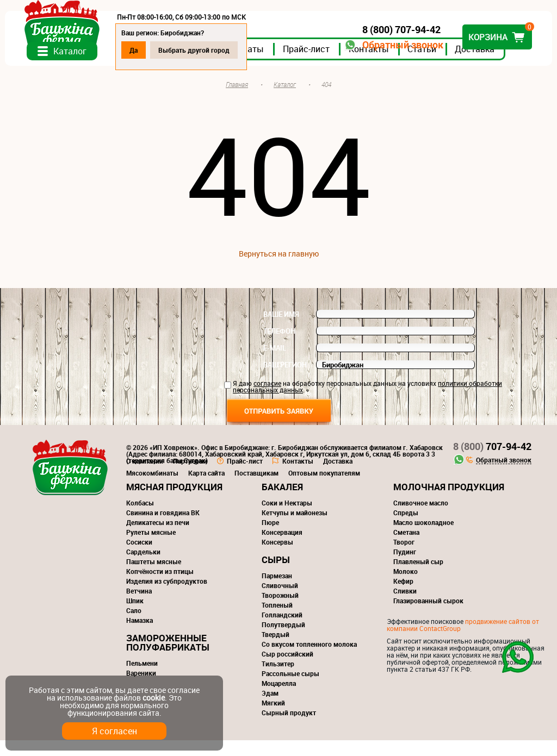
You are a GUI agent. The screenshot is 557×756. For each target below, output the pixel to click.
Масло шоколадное (423, 538)
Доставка (482, 65)
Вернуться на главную (279, 269)
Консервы (277, 558)
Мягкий (273, 718)
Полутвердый (283, 640)
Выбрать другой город (201, 50)
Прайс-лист (313, 65)
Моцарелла (279, 699)
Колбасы (140, 518)
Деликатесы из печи (158, 538)
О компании (145, 477)
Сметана (406, 548)
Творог (404, 558)
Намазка (140, 636)
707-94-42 (492, 462)
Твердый (276, 650)
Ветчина (139, 607)
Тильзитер (278, 679)
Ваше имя (281, 330)
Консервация (282, 548)
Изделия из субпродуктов (167, 597)
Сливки (405, 607)
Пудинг (405, 567)
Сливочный (280, 601)
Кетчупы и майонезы (295, 528)
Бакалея (282, 502)
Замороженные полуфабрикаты (168, 658)
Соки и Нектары (287, 518)
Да (141, 50)
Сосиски (139, 558)
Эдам (270, 709)
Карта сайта (206, 489)
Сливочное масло (421, 518)
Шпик (135, 616)
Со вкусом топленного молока (309, 660)
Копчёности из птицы (160, 587)
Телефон (279, 347)
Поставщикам (256, 489)
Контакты (376, 65)
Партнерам (190, 477)
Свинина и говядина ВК (163, 528)
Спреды (406, 528)
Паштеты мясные (154, 577)
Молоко (406, 587)
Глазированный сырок (428, 616)
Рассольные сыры (290, 689)
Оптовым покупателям (324, 489)
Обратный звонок (396, 45)
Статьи (429, 65)
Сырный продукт (289, 728)
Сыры (276, 575)
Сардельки (143, 567)
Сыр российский (287, 670)
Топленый (277, 621)
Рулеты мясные (151, 548)
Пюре (270, 538)
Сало (134, 626)
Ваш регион (285, 380)
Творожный (280, 611)
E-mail (275, 364)
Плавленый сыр (418, 577)
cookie (154, 698)
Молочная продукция (449, 502)
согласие (267, 399)
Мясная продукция (174, 502)
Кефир (403, 597)
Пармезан (277, 591)
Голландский (282, 630)
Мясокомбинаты (152, 489)
